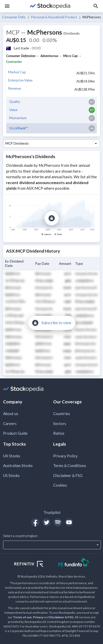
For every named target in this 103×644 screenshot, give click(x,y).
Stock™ (19, 128)
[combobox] (52, 144)
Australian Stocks (18, 465)
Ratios (59, 433)
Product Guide (15, 433)
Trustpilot (52, 512)
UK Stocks (12, 456)
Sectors (60, 423)
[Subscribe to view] (52, 218)
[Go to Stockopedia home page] (50, 6)
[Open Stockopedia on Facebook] (35, 522)
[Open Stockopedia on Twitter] (47, 522)
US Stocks (11, 475)
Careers (10, 423)
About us (11, 414)
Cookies (60, 485)
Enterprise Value (20, 80)
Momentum (18, 118)
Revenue (15, 88)
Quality (15, 102)
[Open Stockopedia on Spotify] (58, 522)
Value (13, 110)
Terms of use (22, 617)
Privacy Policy (65, 456)
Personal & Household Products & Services (54, 17)
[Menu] (7, 6)
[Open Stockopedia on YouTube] (69, 522)
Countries (62, 414)
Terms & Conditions (70, 465)
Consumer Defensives (14, 17)
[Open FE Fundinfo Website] (74, 563)
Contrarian (14, 62)
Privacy (38, 617)
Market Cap (17, 72)
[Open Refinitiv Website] (34, 565)
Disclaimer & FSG (68, 475)
